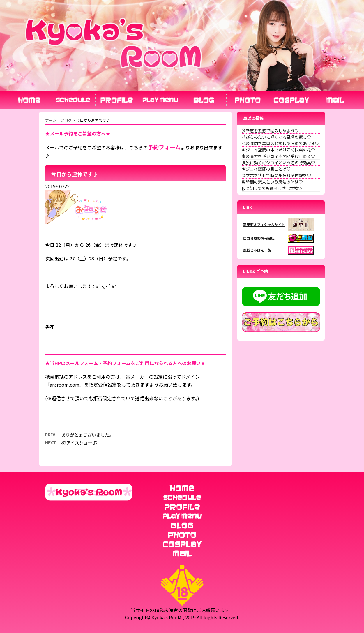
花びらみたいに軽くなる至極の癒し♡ (276, 137)
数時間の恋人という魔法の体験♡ (272, 182)
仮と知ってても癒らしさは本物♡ (272, 188)
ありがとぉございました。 (87, 435)
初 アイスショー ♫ (79, 443)
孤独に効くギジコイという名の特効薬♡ (278, 163)
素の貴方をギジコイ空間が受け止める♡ (278, 156)
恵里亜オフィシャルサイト (264, 224)
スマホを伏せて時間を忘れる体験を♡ (276, 175)
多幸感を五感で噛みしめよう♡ (270, 131)
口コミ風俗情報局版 (259, 238)
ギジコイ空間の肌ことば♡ (266, 169)
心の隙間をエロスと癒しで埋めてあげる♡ (280, 143)
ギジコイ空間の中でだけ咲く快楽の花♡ (278, 150)
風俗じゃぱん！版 (257, 250)
